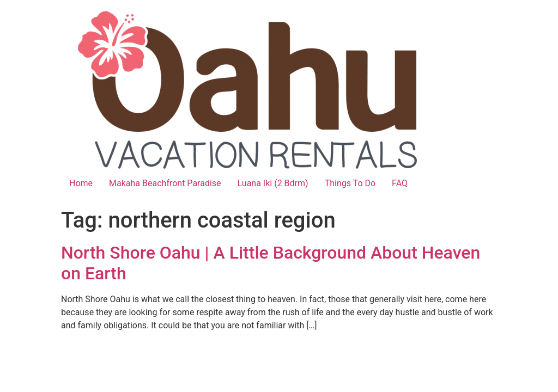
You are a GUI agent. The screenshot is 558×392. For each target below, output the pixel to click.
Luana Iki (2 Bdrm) (273, 183)
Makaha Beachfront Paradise (165, 183)
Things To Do (350, 183)
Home (81, 183)
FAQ (400, 183)
